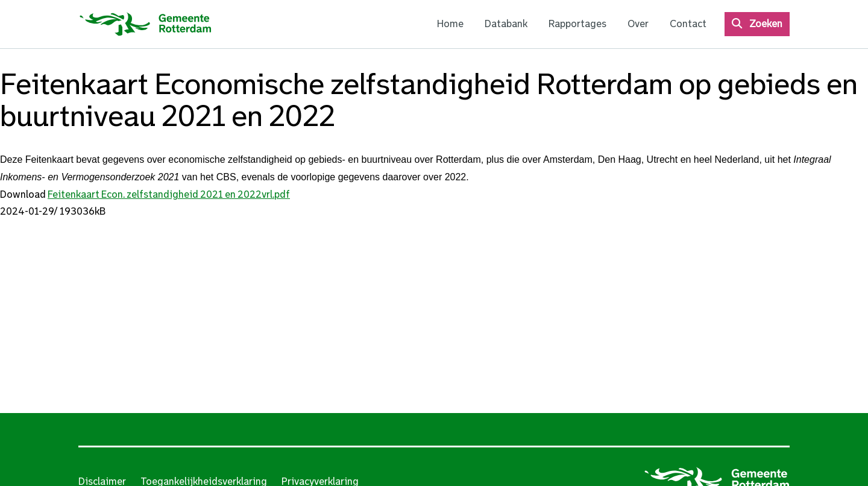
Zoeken (766, 24)
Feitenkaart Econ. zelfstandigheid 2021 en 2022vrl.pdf (169, 194)
